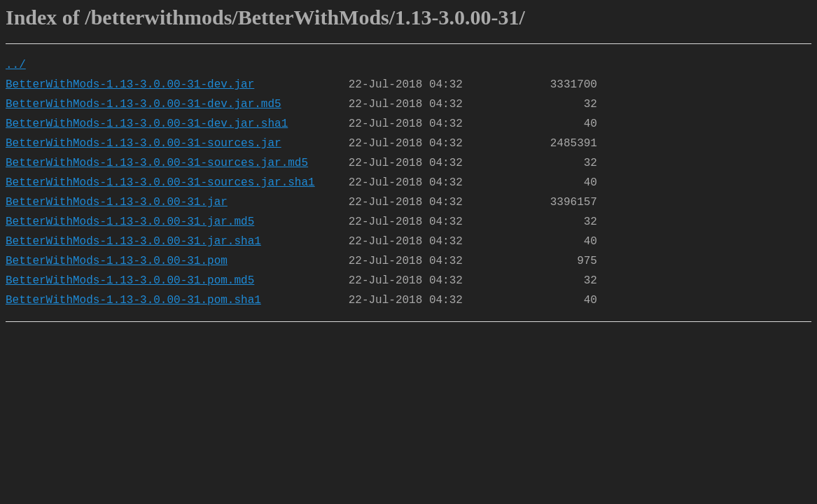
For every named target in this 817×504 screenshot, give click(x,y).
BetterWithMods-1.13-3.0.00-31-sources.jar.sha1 (160, 183)
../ (16, 65)
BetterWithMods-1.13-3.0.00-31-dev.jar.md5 (144, 104)
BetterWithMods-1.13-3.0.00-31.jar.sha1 (133, 241)
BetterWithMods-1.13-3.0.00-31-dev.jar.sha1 (147, 124)
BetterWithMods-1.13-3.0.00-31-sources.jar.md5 (157, 163)
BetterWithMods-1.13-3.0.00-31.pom (117, 261)
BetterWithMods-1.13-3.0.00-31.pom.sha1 (133, 300)
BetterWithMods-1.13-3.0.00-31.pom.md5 (130, 281)
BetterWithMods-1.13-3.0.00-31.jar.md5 (130, 222)
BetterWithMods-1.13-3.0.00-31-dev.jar (130, 85)
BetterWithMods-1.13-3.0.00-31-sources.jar (144, 143)
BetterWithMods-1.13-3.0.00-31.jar (117, 202)
